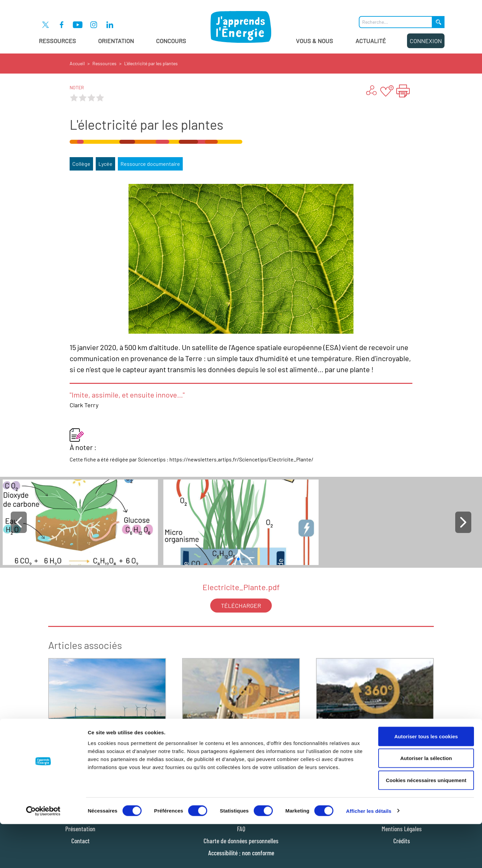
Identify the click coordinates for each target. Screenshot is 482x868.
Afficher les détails (369, 855)
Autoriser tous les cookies (426, 780)
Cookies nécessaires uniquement (426, 824)
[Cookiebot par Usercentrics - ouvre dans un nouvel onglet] (43, 855)
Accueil (77, 63)
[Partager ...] (371, 91)
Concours (171, 41)
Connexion (426, 41)
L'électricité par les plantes (151, 63)
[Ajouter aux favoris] (387, 91)
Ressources (57, 41)
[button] (19, 522)
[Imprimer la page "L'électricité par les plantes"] (403, 91)
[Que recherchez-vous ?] (396, 22)
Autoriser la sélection (426, 802)
